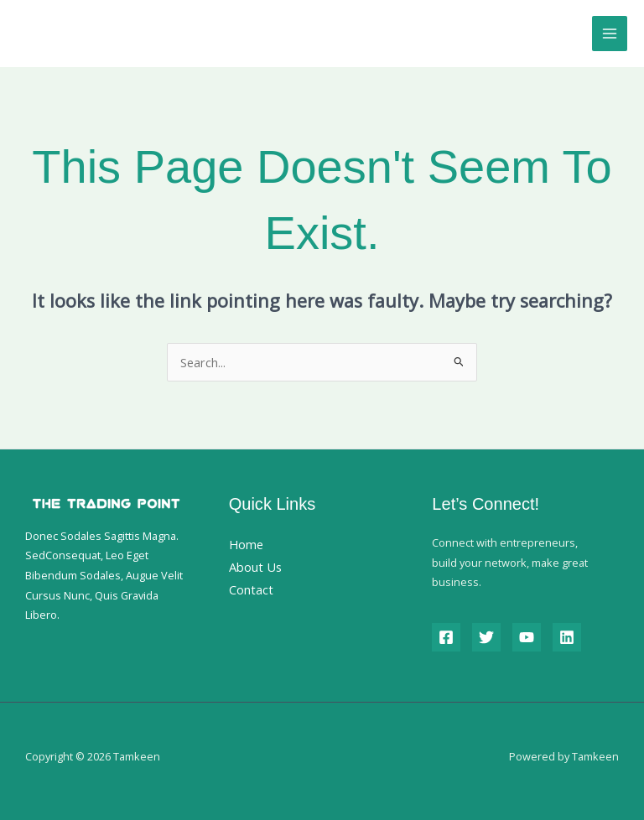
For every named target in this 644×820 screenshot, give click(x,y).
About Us (255, 567)
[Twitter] (486, 637)
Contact (251, 589)
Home (246, 544)
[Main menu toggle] (610, 34)
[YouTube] (527, 637)
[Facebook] (446, 637)
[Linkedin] (567, 637)
